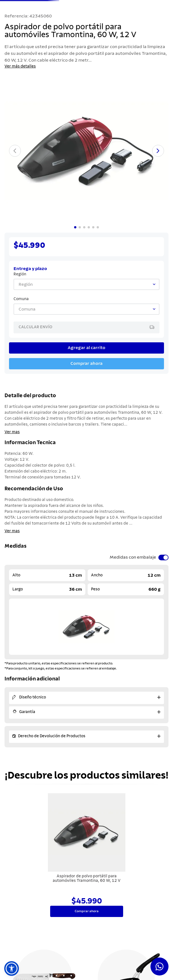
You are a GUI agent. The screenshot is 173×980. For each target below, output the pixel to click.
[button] (12, 968)
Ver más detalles (20, 66)
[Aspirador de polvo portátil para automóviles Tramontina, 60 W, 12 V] (87, 856)
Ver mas (12, 432)
